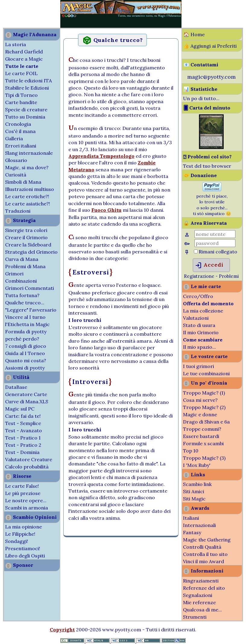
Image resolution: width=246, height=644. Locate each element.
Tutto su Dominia (25, 117)
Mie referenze (199, 602)
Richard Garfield (24, 52)
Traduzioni (18, 211)
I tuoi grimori (199, 366)
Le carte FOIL (21, 73)
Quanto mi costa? (26, 360)
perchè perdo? (22, 339)
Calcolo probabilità (27, 467)
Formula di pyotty (26, 332)
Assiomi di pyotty (25, 368)
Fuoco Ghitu (106, 210)
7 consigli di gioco (26, 346)
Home (198, 34)
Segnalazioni (198, 595)
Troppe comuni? (202, 429)
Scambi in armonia (27, 508)
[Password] (215, 243)
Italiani (191, 518)
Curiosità (16, 175)
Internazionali (199, 525)
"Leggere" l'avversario (31, 310)
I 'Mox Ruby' (197, 465)
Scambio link (197, 484)
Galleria (14, 138)
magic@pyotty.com (211, 77)
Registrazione (199, 276)
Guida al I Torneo (25, 353)
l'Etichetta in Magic (27, 324)
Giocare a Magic (24, 59)
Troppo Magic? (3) (204, 458)
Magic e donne (200, 414)
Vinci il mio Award (203, 561)
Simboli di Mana (23, 182)
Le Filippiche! (20, 534)
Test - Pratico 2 (23, 445)
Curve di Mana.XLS (27, 401)
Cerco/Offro (198, 296)
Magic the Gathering (207, 540)
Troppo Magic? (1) (204, 393)
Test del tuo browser (207, 166)
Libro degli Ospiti (25, 556)
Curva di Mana (22, 259)
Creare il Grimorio (26, 237)
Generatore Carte (26, 394)
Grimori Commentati (30, 288)
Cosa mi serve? (200, 400)
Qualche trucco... (25, 303)
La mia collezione (203, 311)
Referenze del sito (204, 588)
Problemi (229, 276)
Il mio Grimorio (201, 332)
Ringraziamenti (201, 581)
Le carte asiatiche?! (28, 204)
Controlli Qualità (202, 547)
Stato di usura (199, 325)
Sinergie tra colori (26, 230)
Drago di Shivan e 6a (206, 422)
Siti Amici (194, 491)
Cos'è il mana (20, 131)
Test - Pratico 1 (23, 438)
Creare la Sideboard (28, 245)
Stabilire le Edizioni (27, 88)
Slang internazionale (29, 153)
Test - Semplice (23, 423)
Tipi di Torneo (21, 95)
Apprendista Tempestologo (101, 156)
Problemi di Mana (25, 266)
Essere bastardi (201, 436)
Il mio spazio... (199, 347)
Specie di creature (26, 109)
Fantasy (192, 532)
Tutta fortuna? (22, 295)
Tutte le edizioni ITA (28, 81)
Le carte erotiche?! (27, 196)
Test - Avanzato (24, 430)
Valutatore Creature (29, 459)
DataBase (16, 387)
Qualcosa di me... (202, 610)
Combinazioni (21, 281)
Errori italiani (21, 146)
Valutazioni (196, 318)
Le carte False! (22, 486)
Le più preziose (23, 493)
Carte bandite (21, 102)
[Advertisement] (18, 14)
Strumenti (195, 617)
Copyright (62, 630)
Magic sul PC (20, 409)
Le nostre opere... (26, 500)
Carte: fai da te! (23, 416)
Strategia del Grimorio (31, 252)
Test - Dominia (22, 452)
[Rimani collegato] (196, 251)
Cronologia (18, 124)
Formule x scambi (203, 443)
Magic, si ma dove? (27, 167)
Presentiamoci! (23, 548)
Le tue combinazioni (206, 373)
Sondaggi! (17, 541)
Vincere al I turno (25, 317)
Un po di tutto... (201, 98)
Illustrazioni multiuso (30, 189)
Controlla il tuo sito (205, 554)
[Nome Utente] (215, 234)
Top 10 (191, 451)
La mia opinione (24, 527)
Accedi (209, 265)
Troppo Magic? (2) (204, 407)
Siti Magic (194, 499)
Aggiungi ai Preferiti (214, 46)
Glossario (16, 160)
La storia (16, 44)
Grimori (14, 274)
